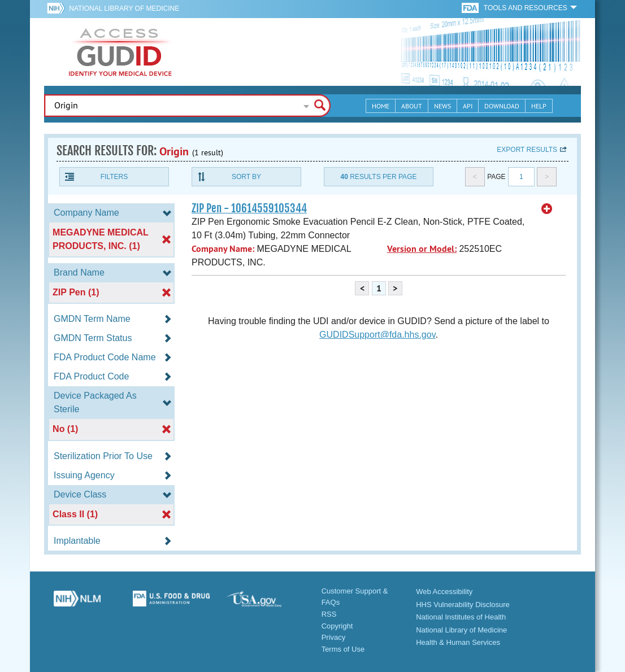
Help (539, 106)
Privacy (334, 637)
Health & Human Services (458, 642)
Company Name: (223, 249)
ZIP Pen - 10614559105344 (249, 208)
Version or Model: (422, 249)
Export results (527, 150)
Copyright (337, 626)
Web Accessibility (444, 592)
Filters (114, 177)
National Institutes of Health (461, 617)
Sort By (246, 177)
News (442, 106)
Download (502, 106)
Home (381, 106)
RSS (329, 614)
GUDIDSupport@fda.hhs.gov (377, 335)
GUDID (120, 52)
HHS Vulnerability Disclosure (463, 605)
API (468, 106)
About (412, 106)
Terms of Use (343, 649)
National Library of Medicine (124, 8)
